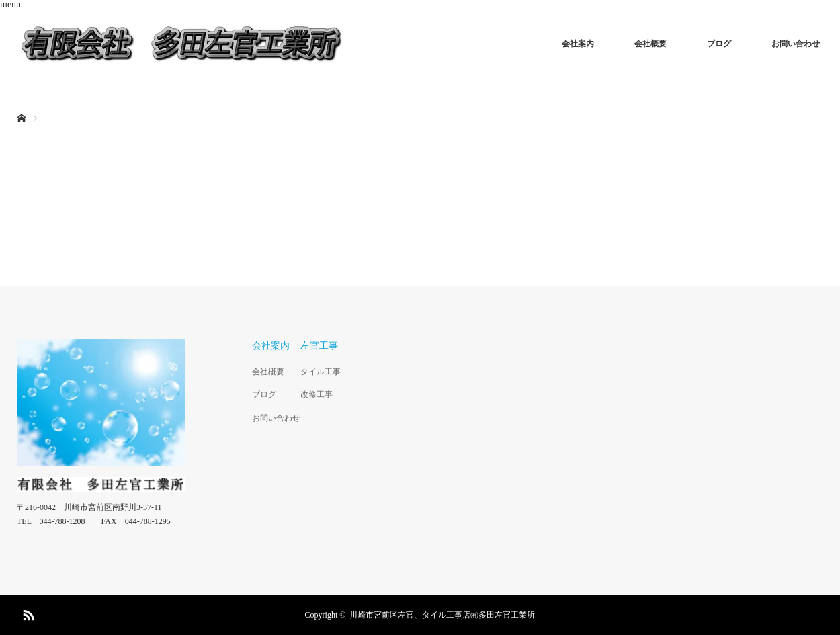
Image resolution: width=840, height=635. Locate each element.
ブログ (719, 44)
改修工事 (317, 394)
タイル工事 (321, 372)
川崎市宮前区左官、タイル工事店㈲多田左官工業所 (442, 615)
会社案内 (578, 44)
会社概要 (650, 44)
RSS (27, 613)
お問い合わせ (796, 44)
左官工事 (319, 346)
